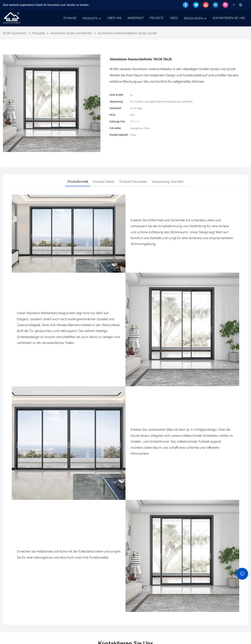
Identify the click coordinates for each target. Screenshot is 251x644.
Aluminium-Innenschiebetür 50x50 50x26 (127, 33)
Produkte (38, 33)
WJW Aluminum (15, 33)
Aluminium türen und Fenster (71, 33)
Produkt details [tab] (104, 182)
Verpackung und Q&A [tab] (168, 182)
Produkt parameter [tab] (133, 182)
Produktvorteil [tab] (78, 182)
